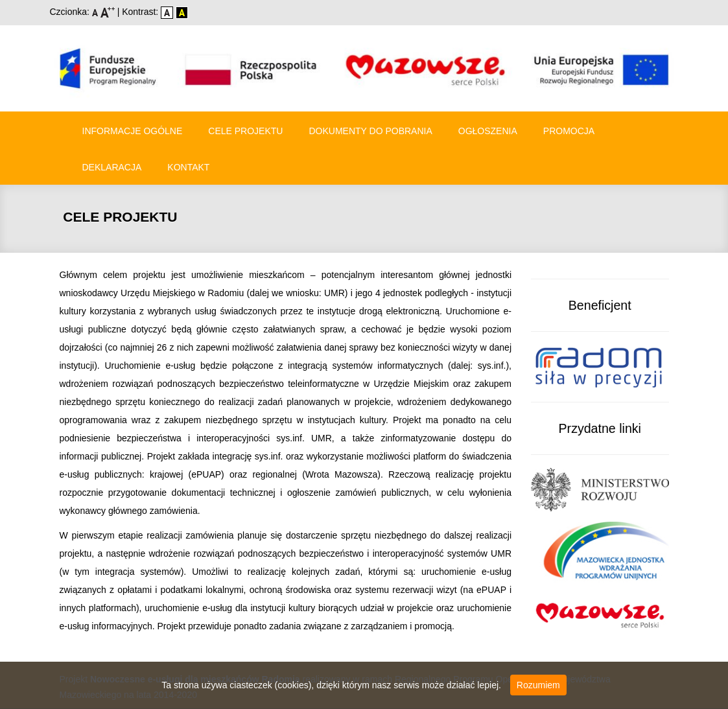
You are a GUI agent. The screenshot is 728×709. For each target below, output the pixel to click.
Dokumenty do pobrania (370, 131)
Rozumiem (538, 685)
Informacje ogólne (133, 131)
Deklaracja (112, 167)
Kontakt (188, 167)
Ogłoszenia (488, 131)
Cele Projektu (245, 131)
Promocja (569, 131)
